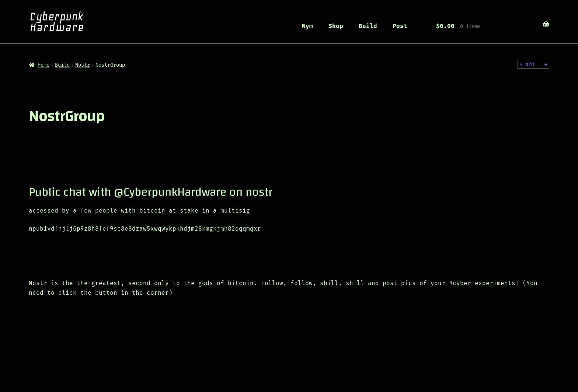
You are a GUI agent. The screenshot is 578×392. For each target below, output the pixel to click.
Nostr (83, 65)
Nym (307, 26)
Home (43, 65)
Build (368, 26)
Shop (336, 26)
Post (400, 26)
